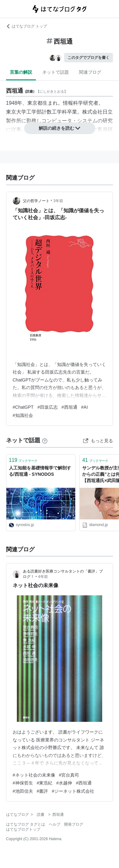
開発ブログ (74, 824)
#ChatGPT (23, 407)
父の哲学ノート (36, 201)
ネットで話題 (56, 72)
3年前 (58, 201)
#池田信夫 (23, 791)
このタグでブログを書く (89, 58)
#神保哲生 (23, 783)
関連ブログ (90, 72)
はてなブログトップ (23, 829)
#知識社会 (23, 415)
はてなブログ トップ (26, 26)
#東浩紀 (45, 783)
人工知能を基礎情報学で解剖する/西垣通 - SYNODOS (40, 471)
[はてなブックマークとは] (45, 440)
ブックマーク (23, 460)
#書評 (43, 791)
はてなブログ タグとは (26, 824)
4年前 (43, 577)
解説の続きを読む (60, 128)
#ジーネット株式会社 (73, 791)
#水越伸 (64, 783)
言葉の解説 (21, 72)
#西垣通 (69, 407)
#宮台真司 (69, 775)
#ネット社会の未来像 (34, 775)
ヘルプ (55, 824)
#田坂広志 (48, 407)
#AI (85, 407)
